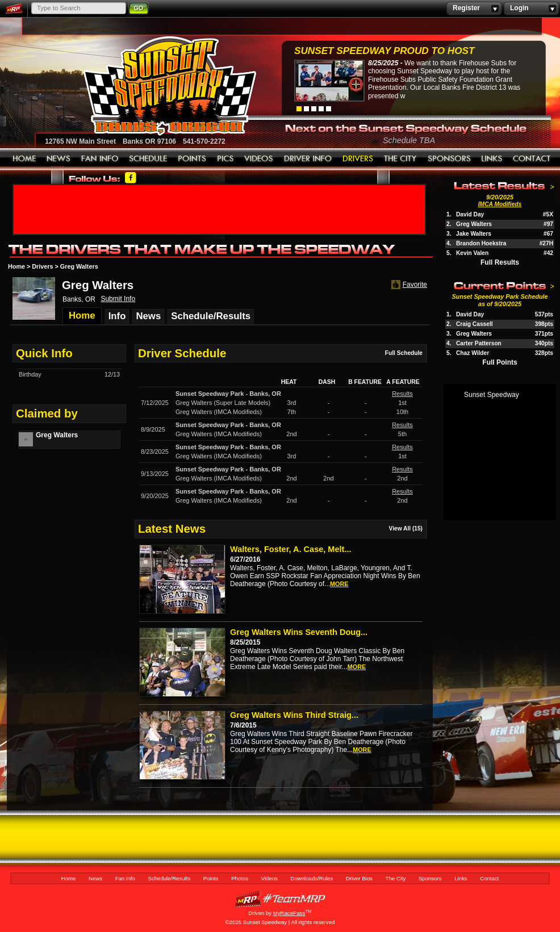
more (339, 584)
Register (474, 9)
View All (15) (406, 528)
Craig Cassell (475, 324)
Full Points (500, 362)
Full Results (500, 262)
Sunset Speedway (492, 395)
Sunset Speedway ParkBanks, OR (228, 394)
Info (117, 316)
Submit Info (118, 299)
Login (531, 9)
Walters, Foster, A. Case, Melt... (291, 549)
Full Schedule (404, 353)
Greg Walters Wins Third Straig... (294, 715)
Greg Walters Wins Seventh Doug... (299, 632)
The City (401, 159)
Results (402, 394)
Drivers (42, 266)
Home (24, 159)
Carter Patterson (479, 343)
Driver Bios (358, 159)
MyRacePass (280, 899)
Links (492, 159)
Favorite (408, 285)
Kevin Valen (472, 253)
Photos (225, 159)
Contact (532, 159)
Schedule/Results (148, 159)
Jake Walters (474, 234)
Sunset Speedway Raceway (141, 86)
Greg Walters (474, 224)
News (59, 159)
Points (192, 159)
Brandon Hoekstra (481, 243)
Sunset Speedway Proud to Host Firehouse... (384, 52)
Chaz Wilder (473, 353)
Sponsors (449, 159)
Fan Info (100, 159)
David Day (470, 214)
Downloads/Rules (308, 159)
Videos (259, 159)
